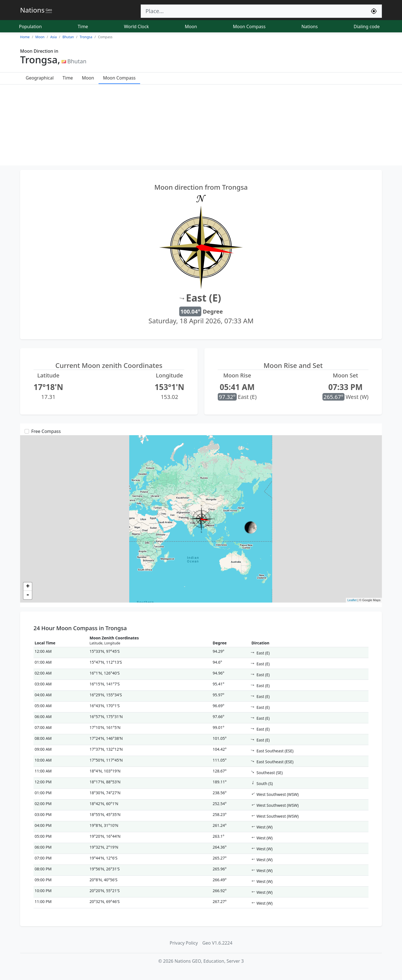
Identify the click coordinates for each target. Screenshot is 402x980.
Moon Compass (249, 27)
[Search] (253, 11)
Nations (310, 27)
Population (30, 27)
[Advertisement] (201, 126)
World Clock (136, 27)
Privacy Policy (184, 943)
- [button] (28, 595)
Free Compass (46, 431)
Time (83, 27)
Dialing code (367, 27)
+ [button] (28, 587)
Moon (191, 27)
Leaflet (352, 600)
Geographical (40, 78)
